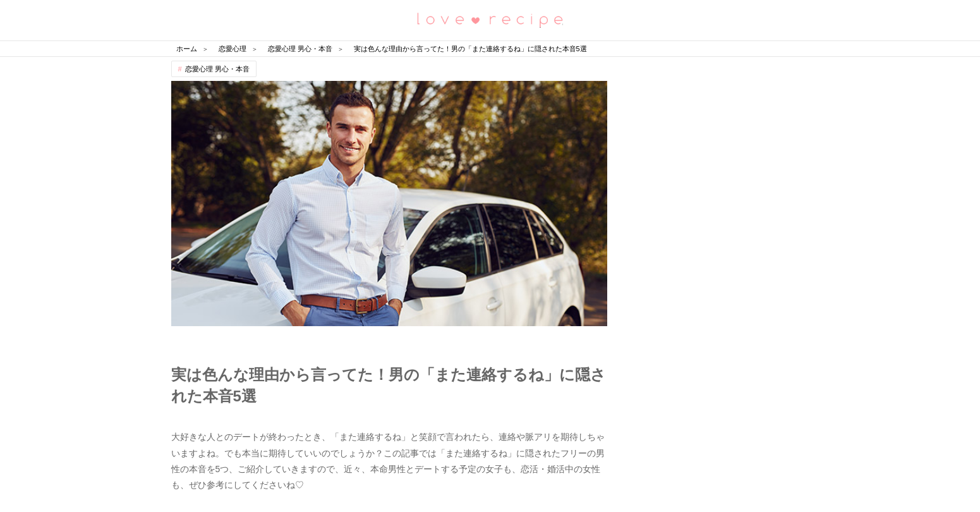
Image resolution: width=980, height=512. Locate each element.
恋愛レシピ (490, 19)
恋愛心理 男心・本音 (217, 69)
